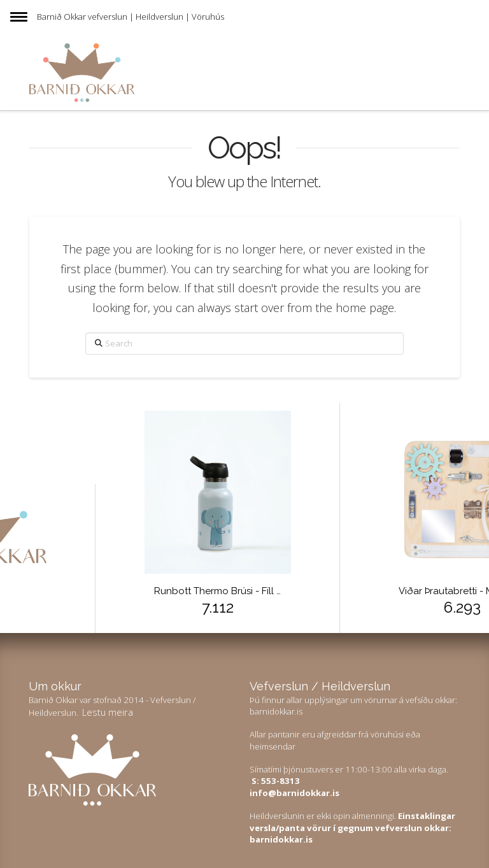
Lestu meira (108, 712)
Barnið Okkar (61, 17)
